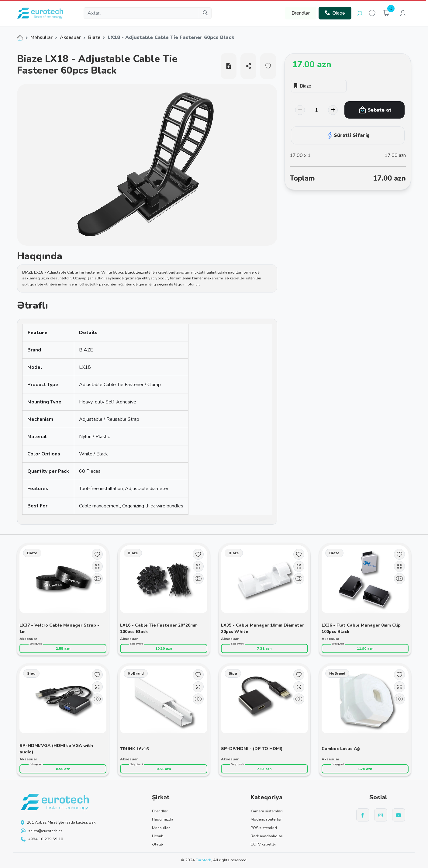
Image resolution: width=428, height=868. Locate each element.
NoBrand (136, 673)
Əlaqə (335, 13)
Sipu (31, 673)
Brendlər (301, 13)
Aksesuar (70, 37)
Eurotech (204, 860)
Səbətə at (375, 110)
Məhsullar (41, 37)
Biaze (94, 37)
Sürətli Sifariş (348, 135)
